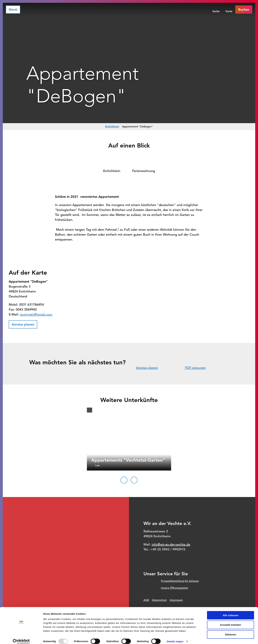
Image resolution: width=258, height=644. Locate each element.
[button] (23, 324)
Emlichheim (112, 127)
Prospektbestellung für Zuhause (180, 581)
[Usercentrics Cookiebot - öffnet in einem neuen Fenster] (21, 638)
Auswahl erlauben (231, 621)
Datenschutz (159, 600)
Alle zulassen (230, 611)
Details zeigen (175, 638)
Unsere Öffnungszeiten (175, 588)
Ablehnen (231, 631)
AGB (146, 600)
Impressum (176, 600)
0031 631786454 (32, 305)
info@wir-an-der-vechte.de (171, 544)
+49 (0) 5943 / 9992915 (168, 549)
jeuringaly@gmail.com (36, 314)
